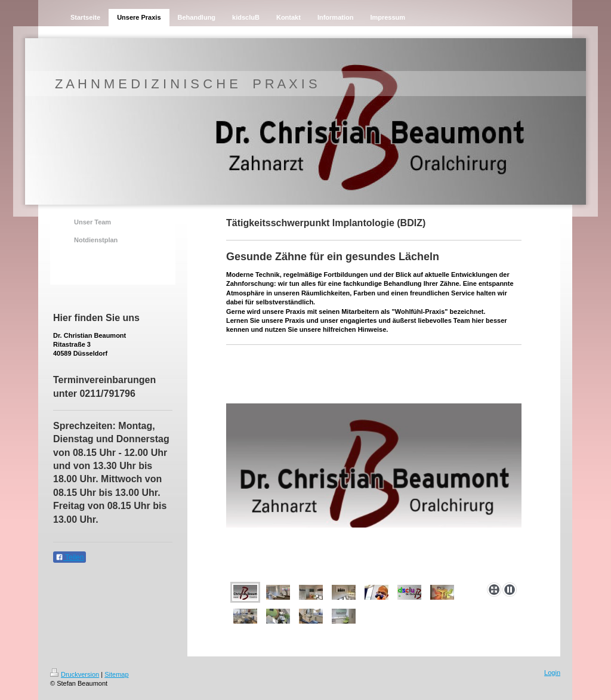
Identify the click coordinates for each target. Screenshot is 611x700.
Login (552, 673)
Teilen (70, 557)
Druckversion (75, 674)
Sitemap (116, 674)
